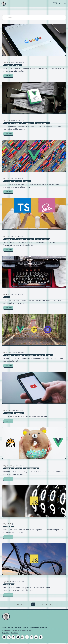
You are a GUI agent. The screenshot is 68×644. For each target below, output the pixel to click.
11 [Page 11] (38, 604)
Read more (8, 76)
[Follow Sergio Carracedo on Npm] (27, 637)
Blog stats (5, 633)
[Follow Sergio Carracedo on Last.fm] (36, 637)
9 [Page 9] (29, 604)
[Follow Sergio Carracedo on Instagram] (22, 637)
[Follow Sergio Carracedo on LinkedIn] (4, 637)
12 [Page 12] (42, 604)
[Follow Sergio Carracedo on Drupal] (32, 637)
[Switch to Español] (55, 4)
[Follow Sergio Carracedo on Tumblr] (41, 637)
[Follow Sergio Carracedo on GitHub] (13, 637)
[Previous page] (22, 604)
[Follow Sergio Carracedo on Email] (9, 637)
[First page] (18, 604)
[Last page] (50, 604)
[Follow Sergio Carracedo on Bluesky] (18, 637)
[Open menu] (65, 4)
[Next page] (46, 604)
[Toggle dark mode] (60, 4)
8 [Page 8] (25, 604)
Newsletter (15, 633)
